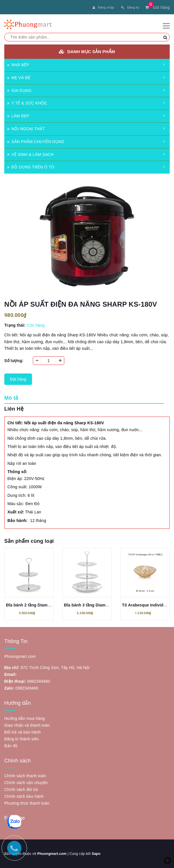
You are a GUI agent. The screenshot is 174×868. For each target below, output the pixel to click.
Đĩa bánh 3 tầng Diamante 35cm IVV (99, 605)
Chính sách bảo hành (24, 796)
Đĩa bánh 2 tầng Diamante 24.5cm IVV (42, 605)
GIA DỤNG (19, 91)
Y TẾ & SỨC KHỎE (27, 103)
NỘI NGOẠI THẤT (26, 129)
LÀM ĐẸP (18, 116)
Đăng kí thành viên (22, 739)
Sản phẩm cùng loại (29, 541)
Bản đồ (11, 746)
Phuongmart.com (52, 854)
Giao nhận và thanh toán (27, 725)
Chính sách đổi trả (21, 789)
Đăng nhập (103, 7)
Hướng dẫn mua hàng (25, 718)
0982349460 (39, 681)
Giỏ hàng (157, 7)
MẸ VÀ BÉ (19, 78)
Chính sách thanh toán (25, 776)
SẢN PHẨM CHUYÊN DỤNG (36, 142)
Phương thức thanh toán (27, 803)
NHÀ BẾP (18, 65)
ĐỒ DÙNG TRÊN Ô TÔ (31, 167)
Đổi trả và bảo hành (23, 732)
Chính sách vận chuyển (26, 783)
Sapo (96, 854)
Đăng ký (130, 7)
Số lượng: (14, 361)
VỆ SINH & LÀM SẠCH (30, 154)
